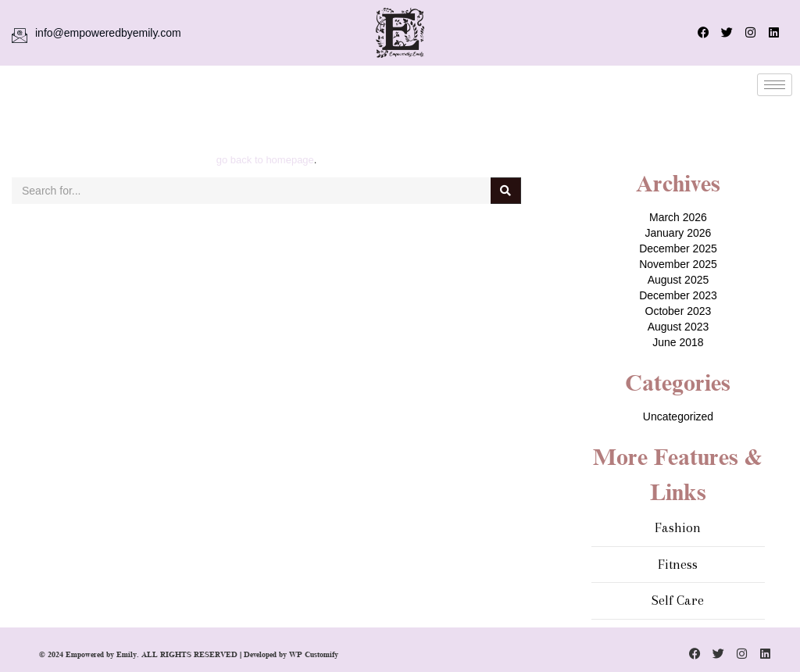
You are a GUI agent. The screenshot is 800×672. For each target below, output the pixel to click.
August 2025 (679, 280)
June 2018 (678, 342)
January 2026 (679, 233)
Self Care (678, 600)
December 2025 (678, 248)
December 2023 (678, 295)
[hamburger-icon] (775, 85)
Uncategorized (678, 416)
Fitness (678, 564)
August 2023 (679, 327)
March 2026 (678, 217)
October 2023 (679, 311)
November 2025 (678, 264)
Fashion (678, 527)
